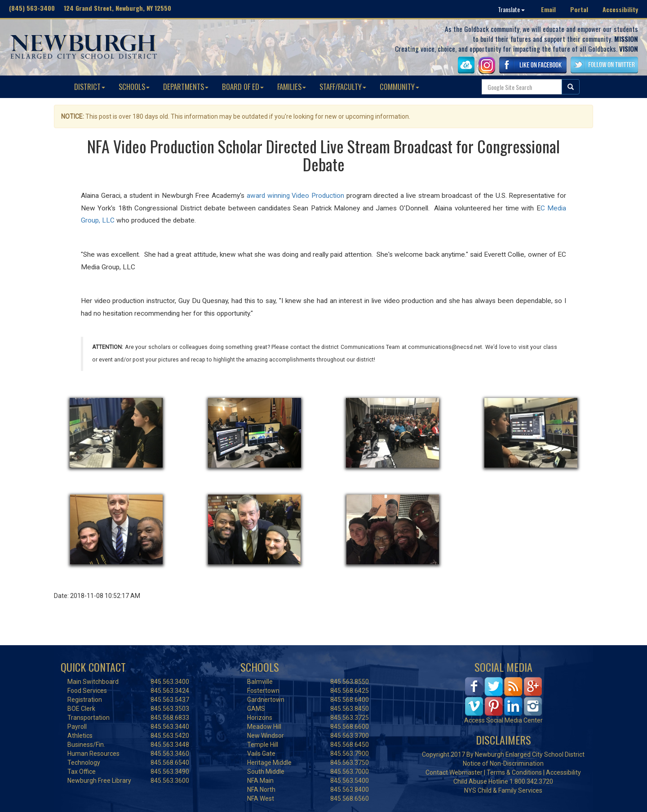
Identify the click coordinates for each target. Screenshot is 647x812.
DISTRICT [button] (90, 87)
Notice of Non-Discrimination (503, 763)
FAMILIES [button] (292, 87)
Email (548, 9)
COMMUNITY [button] (399, 87)
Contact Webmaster (454, 772)
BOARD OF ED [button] (243, 87)
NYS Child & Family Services (503, 790)
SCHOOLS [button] (134, 87)
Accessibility (620, 9)
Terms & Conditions (514, 772)
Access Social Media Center (503, 720)
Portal (579, 9)
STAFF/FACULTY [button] (343, 87)
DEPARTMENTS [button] (186, 87)
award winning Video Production (295, 196)
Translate (511, 9)
